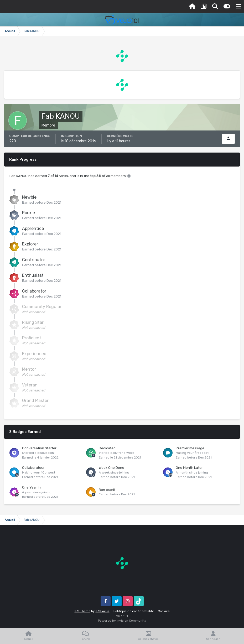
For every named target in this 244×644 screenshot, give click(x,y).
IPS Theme (82, 611)
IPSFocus (103, 611)
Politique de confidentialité (134, 611)
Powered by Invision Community (122, 621)
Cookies (164, 611)
